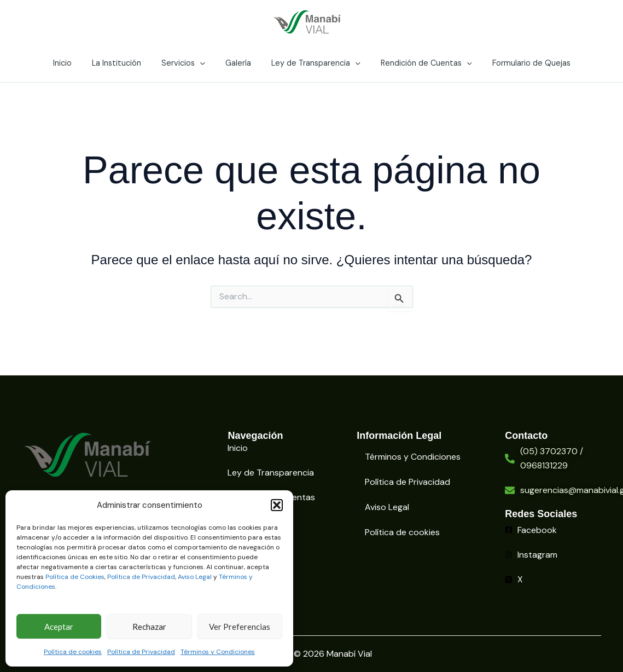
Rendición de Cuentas (417, 63)
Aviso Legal (195, 577)
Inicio (76, 63)
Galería (238, 63)
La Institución (126, 63)
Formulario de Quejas (517, 63)
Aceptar (59, 627)
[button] (277, 505)
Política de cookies (73, 652)
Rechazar (149, 627)
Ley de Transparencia (311, 63)
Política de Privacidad (141, 577)
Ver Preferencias (240, 627)
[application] (204, 63)
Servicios (188, 63)
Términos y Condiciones (218, 652)
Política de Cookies (75, 577)
